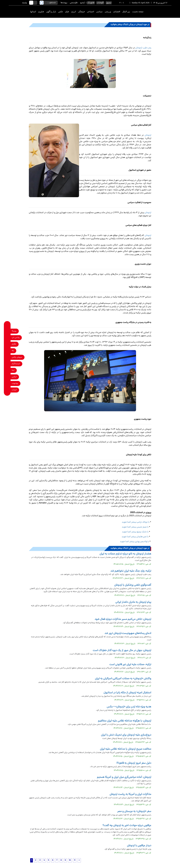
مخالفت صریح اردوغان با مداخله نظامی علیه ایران (126, 749)
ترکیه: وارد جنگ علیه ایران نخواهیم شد (131, 571)
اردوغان (148, 135)
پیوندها (64, 3)
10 (70, 860)
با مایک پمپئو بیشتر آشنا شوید (135, 532)
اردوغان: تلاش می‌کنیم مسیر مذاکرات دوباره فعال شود (123, 619)
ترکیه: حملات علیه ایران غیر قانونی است (130, 665)
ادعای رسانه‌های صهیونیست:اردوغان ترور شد (128, 633)
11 (75, 860)
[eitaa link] (7, 370)
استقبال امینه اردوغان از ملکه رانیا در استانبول (127, 693)
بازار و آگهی (51, 12)
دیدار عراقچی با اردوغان (139, 846)
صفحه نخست (138, 12)
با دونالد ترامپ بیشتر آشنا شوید (136, 522)
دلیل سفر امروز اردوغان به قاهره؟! (134, 763)
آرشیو (83, 3)
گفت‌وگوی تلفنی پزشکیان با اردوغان (133, 585)
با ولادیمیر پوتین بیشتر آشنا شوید (134, 542)
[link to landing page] (159, 12)
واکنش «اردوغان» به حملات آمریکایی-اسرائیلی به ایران (123, 679)
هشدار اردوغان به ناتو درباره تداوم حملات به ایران (125, 554)
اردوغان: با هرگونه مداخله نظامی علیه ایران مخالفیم (125, 721)
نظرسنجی (74, 3)
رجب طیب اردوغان (143, 48)
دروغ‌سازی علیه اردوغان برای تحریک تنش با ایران (126, 735)
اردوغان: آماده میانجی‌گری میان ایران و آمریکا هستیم (124, 777)
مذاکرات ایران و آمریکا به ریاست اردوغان (130, 794)
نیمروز (109, 3)
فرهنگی (81, 12)
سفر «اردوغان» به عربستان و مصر (134, 811)
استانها (33, 12)
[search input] (49, 3)
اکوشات (100, 3)
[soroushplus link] (7, 357)
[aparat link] (7, 390)
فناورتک (91, 3)
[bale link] (7, 351)
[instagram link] (7, 364)
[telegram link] (7, 344)
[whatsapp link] (7, 338)
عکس (61, 12)
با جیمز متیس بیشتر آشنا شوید (135, 527)
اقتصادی (117, 12)
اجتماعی (90, 12)
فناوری (41, 12)
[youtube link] (7, 383)
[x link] (7, 377)
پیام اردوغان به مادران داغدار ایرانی (133, 602)
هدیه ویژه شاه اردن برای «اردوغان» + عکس (129, 707)
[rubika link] (7, 331)
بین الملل (126, 12)
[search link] (42, 3)
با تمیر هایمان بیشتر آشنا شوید (135, 537)
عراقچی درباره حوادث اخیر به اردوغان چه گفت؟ (127, 826)
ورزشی (108, 12)
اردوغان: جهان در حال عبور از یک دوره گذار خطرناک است (122, 651)
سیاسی (99, 12)
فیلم (67, 12)
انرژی (73, 12)
